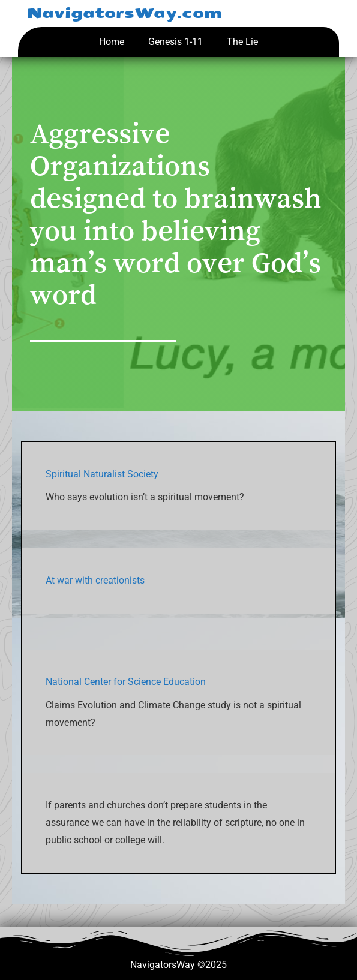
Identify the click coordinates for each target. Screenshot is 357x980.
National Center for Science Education (126, 682)
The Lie (242, 42)
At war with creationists (95, 580)
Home (112, 42)
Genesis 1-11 (175, 42)
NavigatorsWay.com (124, 13)
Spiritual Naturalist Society (102, 474)
